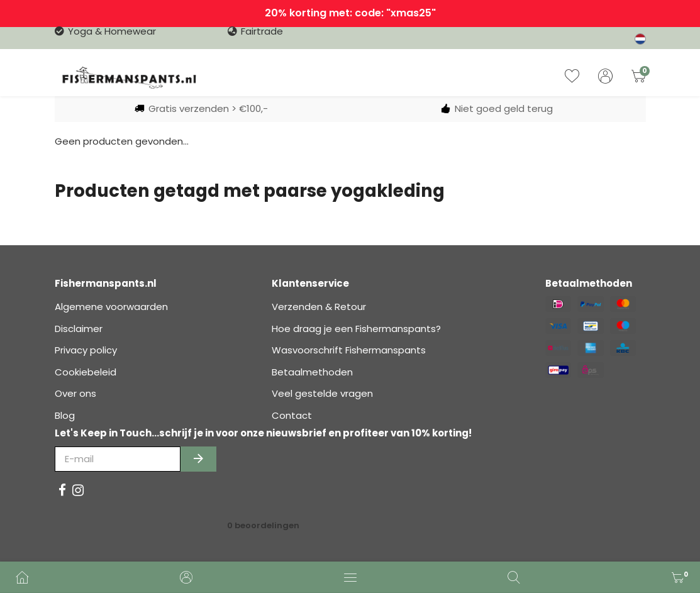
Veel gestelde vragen (322, 393)
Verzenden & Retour (319, 307)
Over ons (75, 393)
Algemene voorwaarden (111, 307)
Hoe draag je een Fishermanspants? (356, 329)
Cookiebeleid (86, 372)
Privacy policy (86, 350)
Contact (292, 415)
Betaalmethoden (312, 372)
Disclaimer (79, 329)
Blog (65, 415)
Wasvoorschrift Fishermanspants (349, 350)
